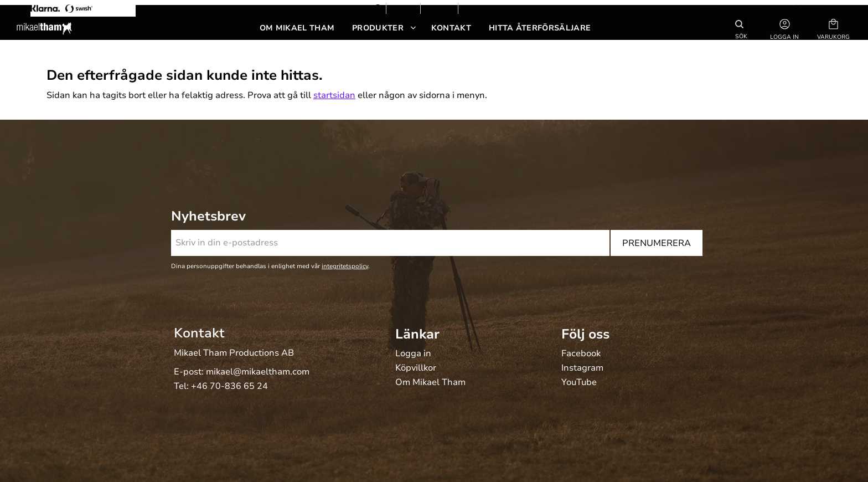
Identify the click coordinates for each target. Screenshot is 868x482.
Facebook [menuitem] (581, 354)
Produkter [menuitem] (378, 28)
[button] (833, 28)
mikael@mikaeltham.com (258, 372)
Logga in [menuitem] (413, 354)
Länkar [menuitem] (417, 334)
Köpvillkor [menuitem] (416, 368)
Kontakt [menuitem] (451, 28)
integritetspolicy (345, 266)
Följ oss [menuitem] (585, 334)
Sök (741, 36)
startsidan (334, 95)
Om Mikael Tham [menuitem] (297, 28)
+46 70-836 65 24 (229, 386)
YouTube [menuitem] (579, 383)
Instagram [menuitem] (582, 368)
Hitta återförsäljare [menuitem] (540, 28)
